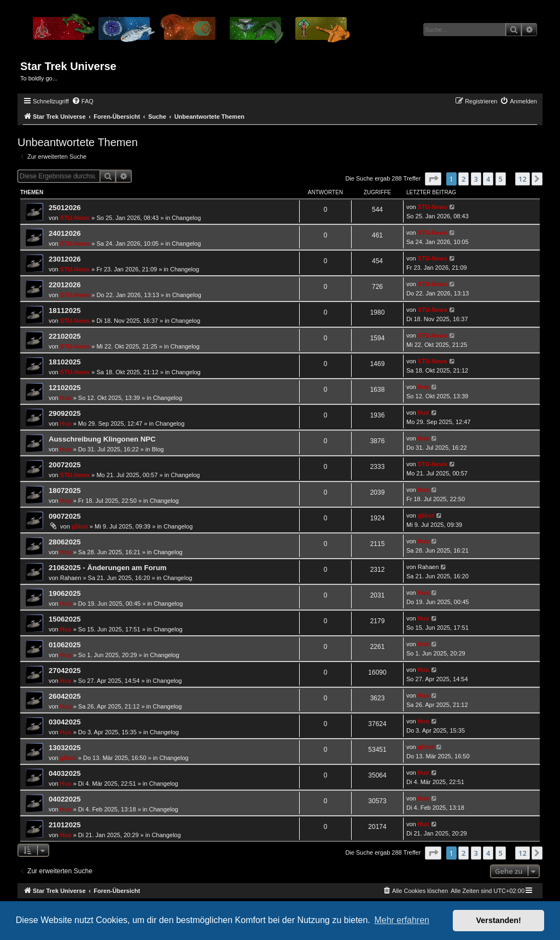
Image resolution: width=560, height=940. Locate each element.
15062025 (65, 619)
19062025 (65, 593)
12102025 (65, 388)
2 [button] (463, 179)
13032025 (65, 748)
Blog (157, 449)
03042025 (65, 722)
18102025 (65, 362)
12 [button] (523, 179)
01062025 (65, 645)
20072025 (65, 465)
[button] (433, 179)
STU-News (75, 218)
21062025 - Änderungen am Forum (107, 568)
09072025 (65, 516)
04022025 (65, 799)
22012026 (65, 285)
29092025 (65, 413)
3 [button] (476, 179)
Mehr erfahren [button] (402, 920)
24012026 (65, 233)
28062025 (65, 542)
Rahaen (71, 578)
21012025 (65, 825)
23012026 (65, 259)
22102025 (65, 336)
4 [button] (488, 179)
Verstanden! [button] (499, 920)
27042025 (65, 671)
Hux (66, 398)
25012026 (65, 208)
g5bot (80, 526)
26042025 (65, 696)
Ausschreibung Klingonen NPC (102, 439)
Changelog (186, 218)
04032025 (65, 773)
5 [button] (501, 179)
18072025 (65, 491)
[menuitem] (83, 101)
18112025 (65, 311)
